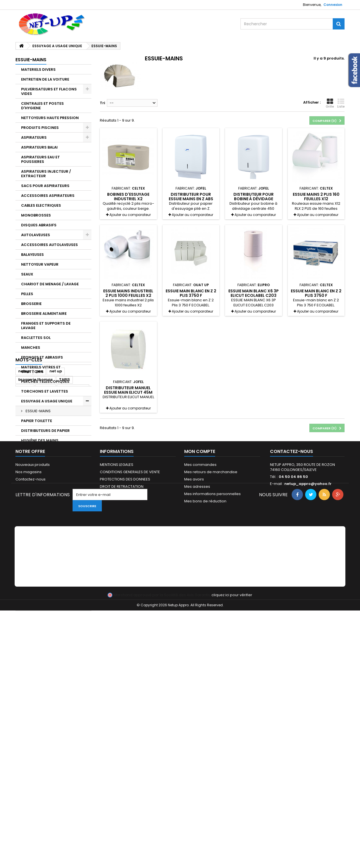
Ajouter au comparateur (130, 215)
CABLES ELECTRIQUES (41, 205)
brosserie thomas (35, 640)
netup (24, 632)
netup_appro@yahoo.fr (308, 716)
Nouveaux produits (33, 697)
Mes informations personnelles (212, 726)
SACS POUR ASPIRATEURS (45, 186)
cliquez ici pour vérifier (232, 852)
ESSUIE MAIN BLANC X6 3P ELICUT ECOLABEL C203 (254, 293)
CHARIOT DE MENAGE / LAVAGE (50, 284)
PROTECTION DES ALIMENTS (47, 547)
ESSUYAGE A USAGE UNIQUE (47, 401)
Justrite (46, 649)
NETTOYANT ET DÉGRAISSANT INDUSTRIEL (49, 462)
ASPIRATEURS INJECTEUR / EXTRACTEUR (46, 174)
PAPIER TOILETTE (37, 421)
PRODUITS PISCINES (40, 128)
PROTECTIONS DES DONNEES (125, 711)
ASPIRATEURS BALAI (39, 147)
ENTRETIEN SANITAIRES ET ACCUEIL (45, 535)
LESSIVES (30, 567)
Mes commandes (200, 697)
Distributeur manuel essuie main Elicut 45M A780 (128, 392)
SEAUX (27, 274)
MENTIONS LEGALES (117, 697)
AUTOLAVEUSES (36, 235)
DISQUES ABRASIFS (39, 225)
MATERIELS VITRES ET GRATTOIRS (41, 369)
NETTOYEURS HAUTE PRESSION (50, 118)
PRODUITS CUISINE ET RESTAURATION (41, 477)
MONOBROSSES (36, 215)
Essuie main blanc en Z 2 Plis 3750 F (191, 293)
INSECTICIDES (34, 557)
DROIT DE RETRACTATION (122, 718)
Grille (330, 103)
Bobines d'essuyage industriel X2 (128, 197)
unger (24, 657)
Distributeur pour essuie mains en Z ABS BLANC (191, 199)
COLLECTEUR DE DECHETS (45, 596)
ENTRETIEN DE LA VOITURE (45, 79)
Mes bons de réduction (205, 733)
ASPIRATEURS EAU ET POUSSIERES (40, 159)
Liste (341, 103)
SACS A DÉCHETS (37, 586)
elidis (42, 657)
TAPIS (27, 606)
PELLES (27, 294)
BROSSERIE (31, 304)
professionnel (73, 649)
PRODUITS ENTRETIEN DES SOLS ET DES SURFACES (51, 520)
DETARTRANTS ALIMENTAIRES (49, 489)
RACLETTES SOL (36, 338)
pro (40, 632)
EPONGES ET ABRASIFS (42, 357)
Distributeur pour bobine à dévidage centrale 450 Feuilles (253, 199)
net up (56, 632)
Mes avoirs (194, 711)
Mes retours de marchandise (211, 704)
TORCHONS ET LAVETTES (45, 391)
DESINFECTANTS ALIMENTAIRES (50, 508)
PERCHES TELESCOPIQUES (45, 381)
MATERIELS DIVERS (38, 70)
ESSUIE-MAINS (38, 411)
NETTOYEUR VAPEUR (40, 264)
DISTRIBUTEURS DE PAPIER (45, 431)
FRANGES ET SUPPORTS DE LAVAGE (46, 326)
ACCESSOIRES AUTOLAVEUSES (49, 245)
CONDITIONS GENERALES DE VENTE (130, 704)
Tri (103, 103)
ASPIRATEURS (34, 137)
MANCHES (31, 348)
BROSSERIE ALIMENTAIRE (44, 314)
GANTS (28, 576)
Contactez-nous (31, 711)
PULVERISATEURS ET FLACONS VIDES (49, 91)
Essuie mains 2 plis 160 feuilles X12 (316, 197)
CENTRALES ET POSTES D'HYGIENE (42, 106)
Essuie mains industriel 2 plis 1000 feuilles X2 (128, 293)
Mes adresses (197, 718)
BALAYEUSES (32, 255)
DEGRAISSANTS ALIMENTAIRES (50, 499)
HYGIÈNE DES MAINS (40, 440)
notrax (25, 649)
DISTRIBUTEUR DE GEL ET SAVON (51, 450)
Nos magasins (29, 704)
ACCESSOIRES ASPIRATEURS (48, 196)
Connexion (333, 5)
